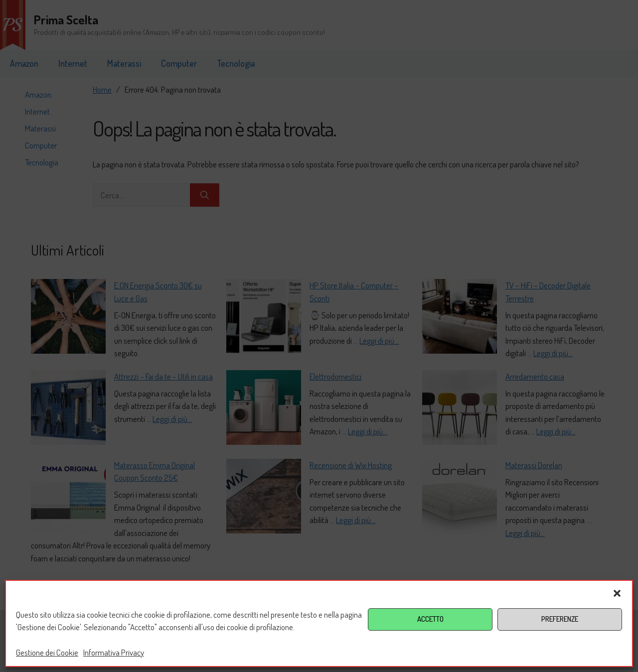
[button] (617, 593)
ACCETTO (430, 619)
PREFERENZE (560, 619)
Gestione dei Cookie (47, 652)
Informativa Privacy (114, 652)
